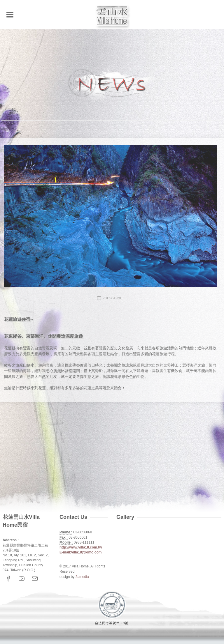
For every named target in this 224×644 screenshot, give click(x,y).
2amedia (82, 577)
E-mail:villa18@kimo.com (80, 552)
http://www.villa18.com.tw (81, 547)
